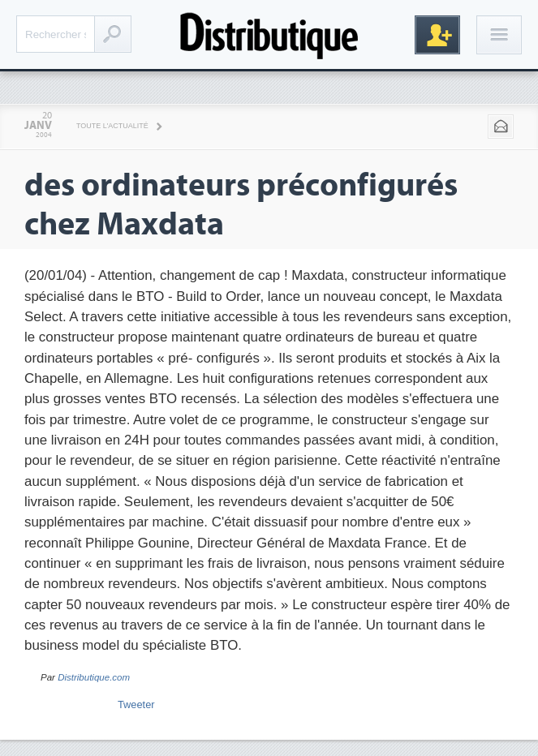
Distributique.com (94, 677)
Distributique (269, 34)
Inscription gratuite (437, 35)
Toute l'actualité (112, 126)
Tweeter (136, 704)
